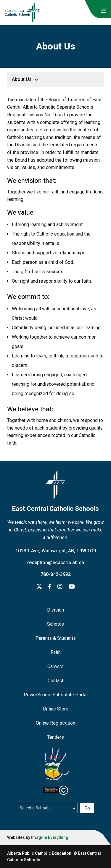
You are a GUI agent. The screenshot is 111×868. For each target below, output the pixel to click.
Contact (55, 681)
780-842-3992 (56, 574)
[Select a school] (48, 808)
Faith (56, 652)
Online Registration (55, 723)
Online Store (56, 709)
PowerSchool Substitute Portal (56, 695)
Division (55, 610)
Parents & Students (56, 638)
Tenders (55, 737)
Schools (55, 624)
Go (87, 808)
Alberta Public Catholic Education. (40, 853)
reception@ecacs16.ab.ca (56, 563)
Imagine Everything (50, 837)
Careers (55, 666)
